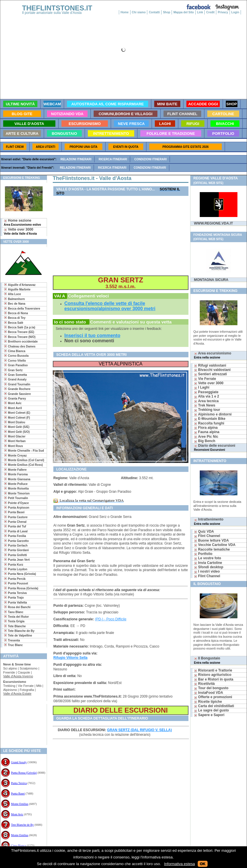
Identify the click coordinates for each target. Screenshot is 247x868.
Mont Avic (17, 814)
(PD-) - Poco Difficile (110, 619)
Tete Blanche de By (22, 825)
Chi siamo (139, 12)
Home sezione (22, 222)
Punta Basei (18, 793)
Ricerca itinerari (113, 159)
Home (125, 12)
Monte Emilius (20, 804)
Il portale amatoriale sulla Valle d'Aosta (52, 13)
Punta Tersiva (19, 783)
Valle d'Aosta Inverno (18, 676)
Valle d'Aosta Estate (17, 694)
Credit (210, 12)
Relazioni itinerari (76, 159)
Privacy (223, 12)
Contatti (154, 12)
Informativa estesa (179, 864)
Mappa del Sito (184, 12)
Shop (167, 12)
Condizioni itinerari (150, 159)
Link (200, 12)
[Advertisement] (21, 723)
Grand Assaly (19, 762)
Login (235, 12)
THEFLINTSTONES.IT (57, 8)
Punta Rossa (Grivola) (24, 773)
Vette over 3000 (20, 231)
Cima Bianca (19, 846)
